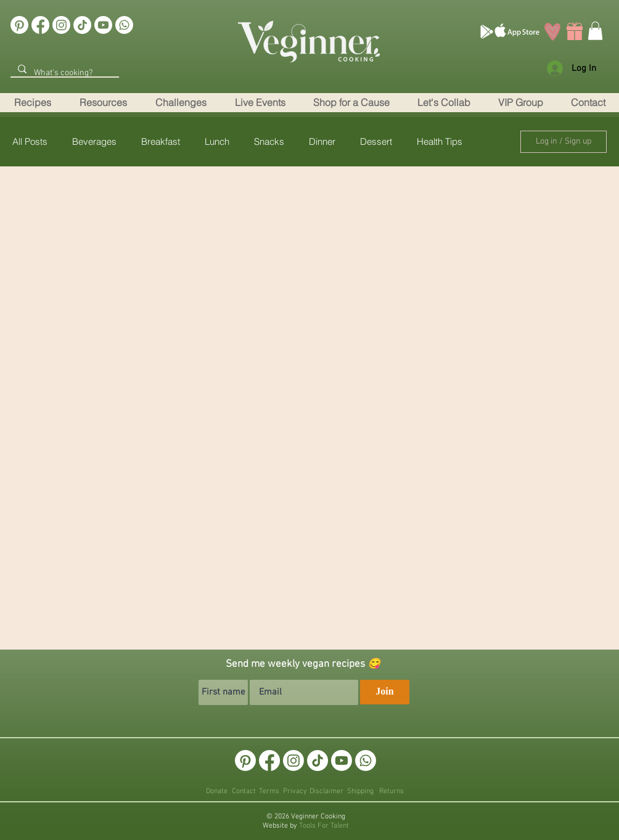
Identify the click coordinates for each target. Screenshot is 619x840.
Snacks (269, 142)
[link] (595, 31)
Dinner (322, 142)
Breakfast (161, 142)
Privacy (295, 791)
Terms (269, 791)
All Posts (30, 142)
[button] (588, 103)
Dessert (376, 142)
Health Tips (440, 142)
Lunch (217, 142)
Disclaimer (326, 791)
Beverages (94, 142)
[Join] (385, 692)
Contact (244, 791)
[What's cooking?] (64, 73)
